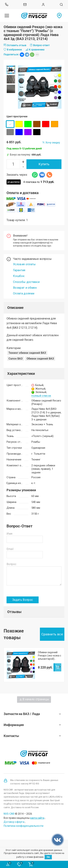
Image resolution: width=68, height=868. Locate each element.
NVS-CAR (9, 814)
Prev (8, 667)
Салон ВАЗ (16, 359)
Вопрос (11, 564)
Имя (9, 534)
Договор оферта (14, 822)
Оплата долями (24, 293)
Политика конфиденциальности (24, 826)
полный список (41, 396)
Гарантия (19, 270)
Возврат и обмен (25, 288)
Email (10, 549)
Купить (44, 164)
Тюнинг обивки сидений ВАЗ (27, 353)
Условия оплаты (24, 264)
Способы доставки (26, 282)
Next (60, 667)
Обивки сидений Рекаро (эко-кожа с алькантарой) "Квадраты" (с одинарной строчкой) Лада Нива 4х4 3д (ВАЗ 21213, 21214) (50, 656)
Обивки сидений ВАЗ (40, 359)
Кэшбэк (19, 276)
